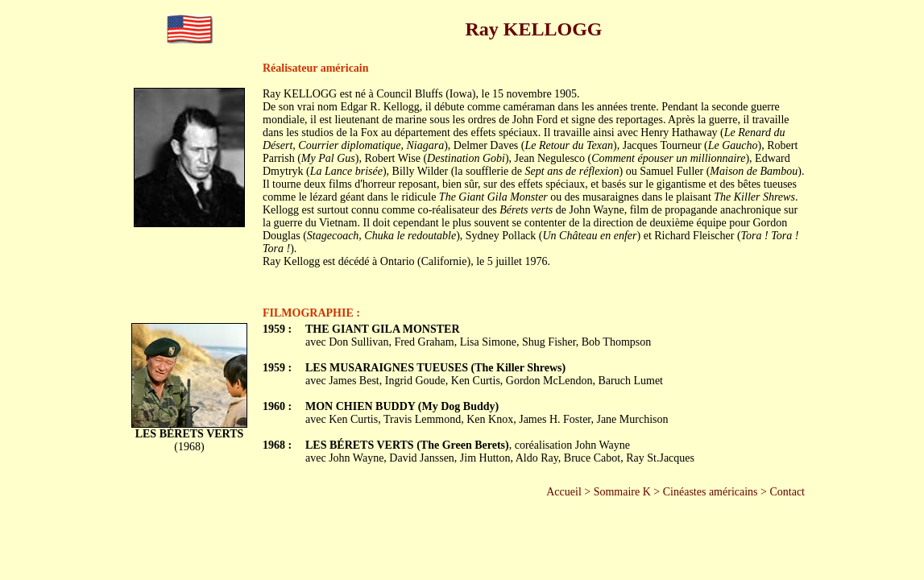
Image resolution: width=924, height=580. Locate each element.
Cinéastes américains (711, 492)
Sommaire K (622, 492)
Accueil (564, 492)
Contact (787, 492)
